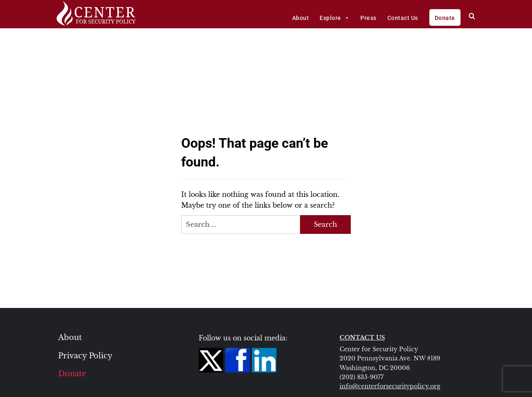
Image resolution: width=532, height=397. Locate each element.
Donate (445, 18)
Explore (335, 18)
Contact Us (403, 18)
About (301, 18)
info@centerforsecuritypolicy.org (390, 386)
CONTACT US (362, 337)
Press (368, 18)
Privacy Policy (85, 356)
